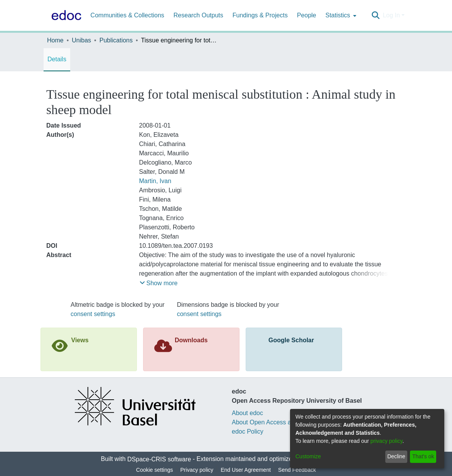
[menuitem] (340, 15)
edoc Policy (248, 431)
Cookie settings (155, 470)
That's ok (423, 456)
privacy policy (387, 441)
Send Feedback (297, 470)
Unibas (81, 40)
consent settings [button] (93, 314)
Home (55, 40)
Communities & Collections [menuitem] (127, 15)
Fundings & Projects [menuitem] (260, 15)
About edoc (247, 413)
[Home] (65, 15)
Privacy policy (197, 470)
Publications (116, 40)
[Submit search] (375, 15)
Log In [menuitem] (391, 15)
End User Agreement (246, 470)
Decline (396, 456)
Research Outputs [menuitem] (198, 15)
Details (57, 59)
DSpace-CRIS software (159, 459)
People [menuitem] (307, 15)
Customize (308, 456)
